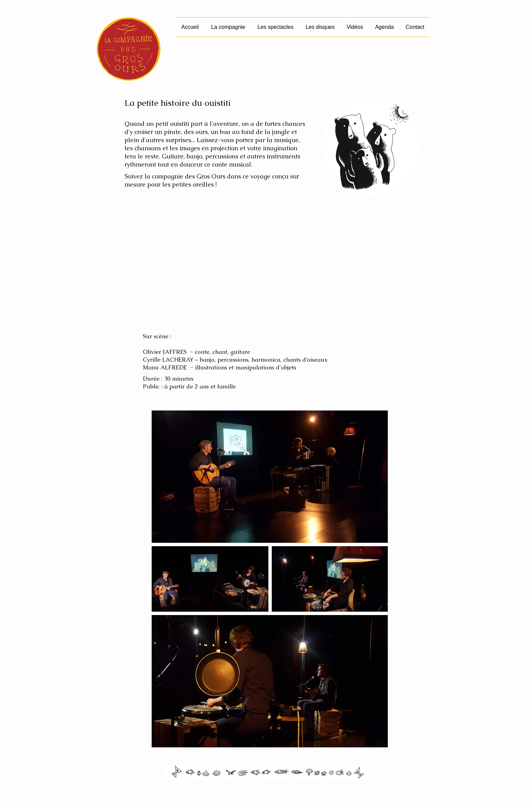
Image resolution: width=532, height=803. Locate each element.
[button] (275, 27)
